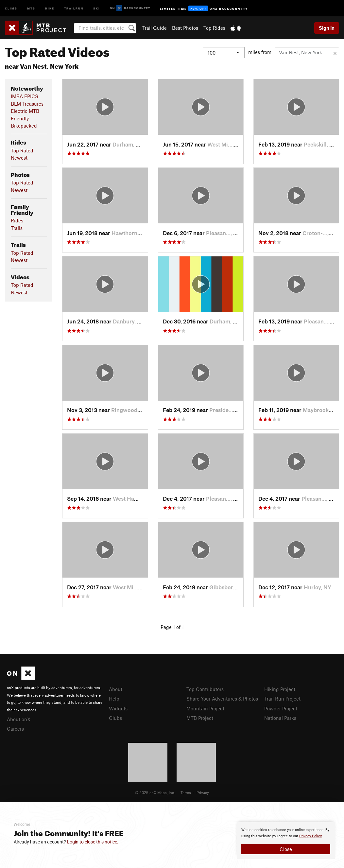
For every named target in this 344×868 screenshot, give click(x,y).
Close (286, 849)
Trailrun (74, 8)
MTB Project (200, 718)
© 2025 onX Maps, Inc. (155, 792)
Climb (11, 8)
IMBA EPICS (25, 96)
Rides (17, 220)
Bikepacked (24, 126)
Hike (50, 8)
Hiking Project (280, 689)
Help (114, 699)
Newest (19, 158)
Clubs (115, 718)
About (116, 689)
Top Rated (22, 150)
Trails (17, 228)
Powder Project (281, 708)
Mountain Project (205, 708)
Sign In (327, 28)
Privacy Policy (310, 836)
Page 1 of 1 (172, 627)
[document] (286, 841)
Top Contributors (205, 689)
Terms (186, 792)
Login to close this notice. (93, 842)
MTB (31, 8)
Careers (15, 729)
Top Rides (214, 28)
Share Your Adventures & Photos (222, 699)
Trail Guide (155, 28)
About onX (19, 719)
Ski (97, 8)
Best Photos (185, 28)
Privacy (203, 792)
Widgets (118, 708)
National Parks (280, 718)
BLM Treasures (27, 104)
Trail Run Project (282, 699)
